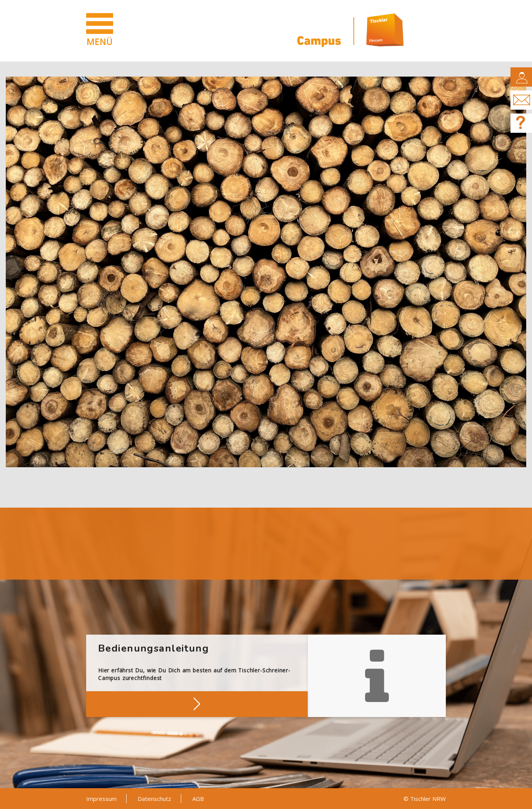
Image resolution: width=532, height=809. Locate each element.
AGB (198, 799)
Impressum (101, 799)
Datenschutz (154, 799)
